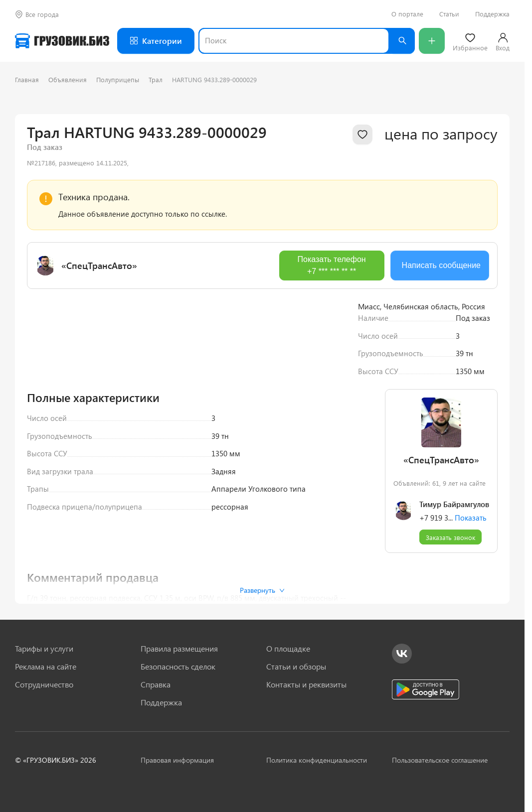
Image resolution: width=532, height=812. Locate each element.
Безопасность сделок (178, 667)
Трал (156, 79)
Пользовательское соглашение (440, 760)
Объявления (68, 79)
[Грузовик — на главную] (62, 41)
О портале (407, 14)
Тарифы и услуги (44, 649)
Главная (27, 79)
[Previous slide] (42, 420)
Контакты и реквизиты (306, 684)
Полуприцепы (118, 79)
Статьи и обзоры (296, 667)
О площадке (288, 649)
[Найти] (402, 41)
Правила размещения (179, 649)
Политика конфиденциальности (317, 760)
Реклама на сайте (46, 667)
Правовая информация (177, 760)
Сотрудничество (44, 684)
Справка (156, 684)
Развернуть (262, 590)
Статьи (449, 14)
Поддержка (492, 14)
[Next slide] (331, 420)
